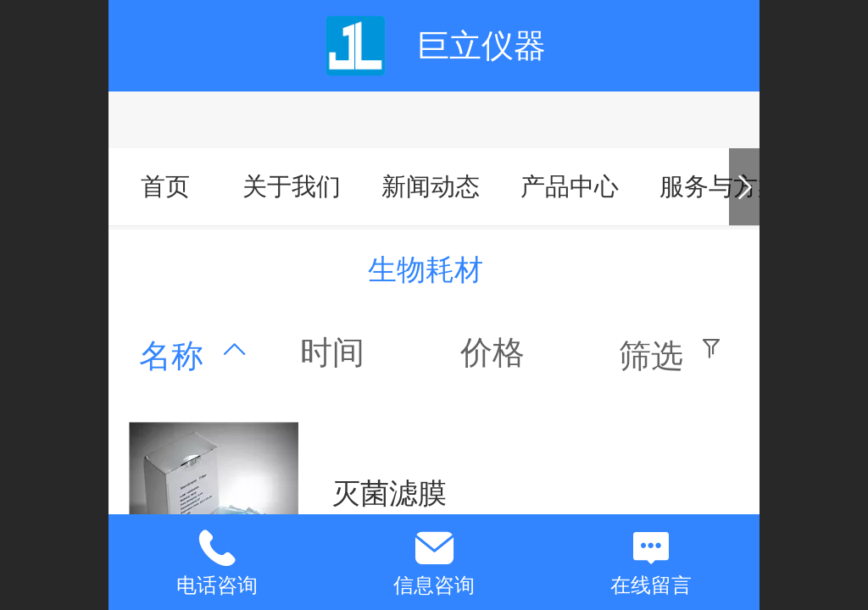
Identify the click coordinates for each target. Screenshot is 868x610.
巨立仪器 (481, 45)
